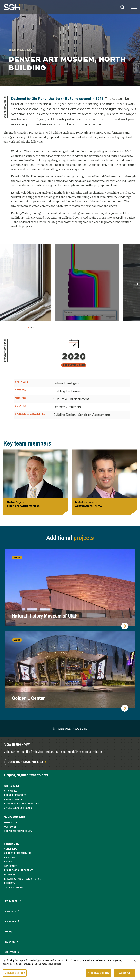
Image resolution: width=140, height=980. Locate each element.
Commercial (11, 849)
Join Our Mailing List (26, 762)
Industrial (10, 875)
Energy (8, 862)
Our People (10, 827)
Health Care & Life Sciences (19, 870)
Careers (12, 921)
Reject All (124, 973)
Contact (12, 952)
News (10, 932)
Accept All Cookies (99, 973)
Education (10, 857)
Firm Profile (11, 823)
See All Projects (70, 728)
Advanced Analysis (14, 799)
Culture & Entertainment (18, 853)
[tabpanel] (26, 283)
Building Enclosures (15, 795)
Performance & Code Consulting (22, 804)
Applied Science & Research (19, 808)
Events (12, 942)
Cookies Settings (15, 973)
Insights (12, 911)
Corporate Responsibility (18, 831)
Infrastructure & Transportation (23, 879)
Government (11, 866)
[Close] (135, 961)
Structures (11, 791)
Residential (10, 883)
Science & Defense (14, 887)
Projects (13, 901)
